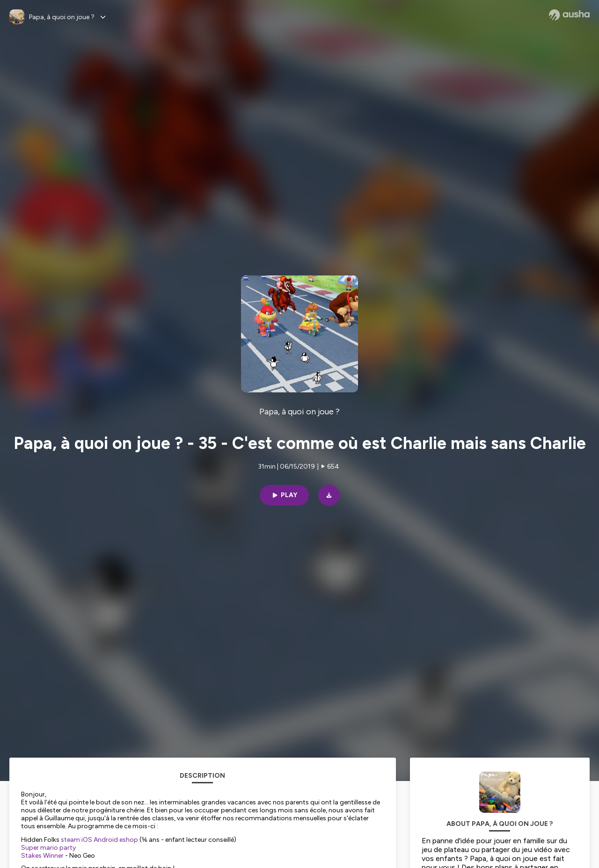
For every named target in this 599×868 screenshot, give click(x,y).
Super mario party (48, 848)
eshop (129, 840)
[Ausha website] (569, 15)
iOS (87, 840)
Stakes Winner (42, 856)
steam (70, 840)
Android (106, 840)
